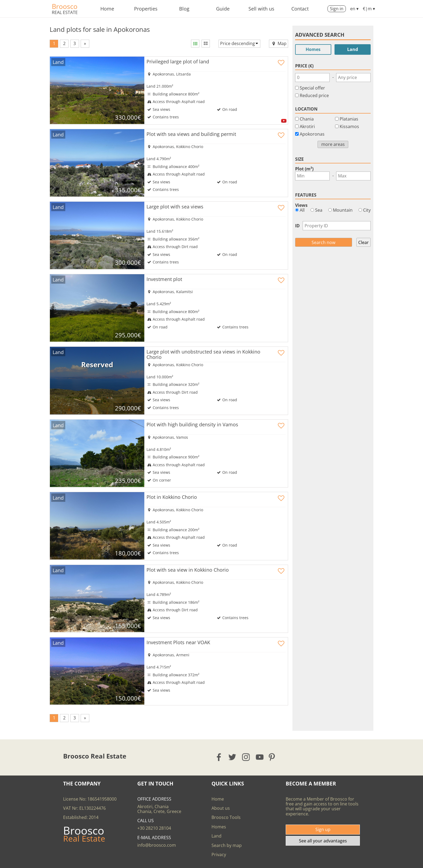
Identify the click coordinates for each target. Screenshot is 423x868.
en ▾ (354, 9)
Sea (316, 210)
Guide (223, 9)
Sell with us (261, 9)
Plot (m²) (304, 169)
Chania (307, 119)
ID (297, 226)
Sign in (337, 9)
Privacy (219, 855)
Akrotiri (307, 126)
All (300, 210)
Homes (313, 49)
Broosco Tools (226, 817)
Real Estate (65, 12)
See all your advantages (323, 841)
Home (107, 9)
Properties (146, 9)
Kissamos (349, 126)
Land (353, 49)
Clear (364, 242)
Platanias (349, 119)
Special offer (312, 88)
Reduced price (314, 95)
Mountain (340, 210)
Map (279, 43)
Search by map (227, 845)
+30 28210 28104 (154, 828)
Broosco (65, 6)
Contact (300, 9)
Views (301, 205)
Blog (184, 9)
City (365, 210)
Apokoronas (312, 134)
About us (221, 808)
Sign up (323, 829)
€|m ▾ (369, 9)
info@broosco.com (157, 845)
